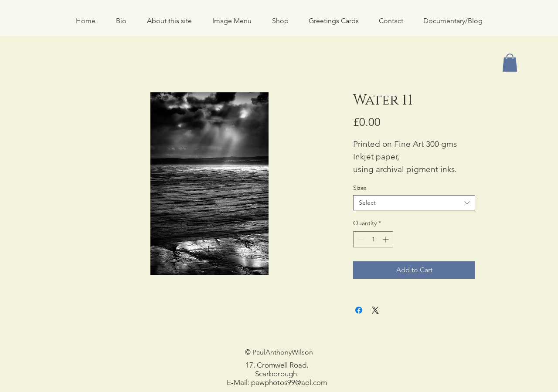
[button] (280, 21)
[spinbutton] (373, 239)
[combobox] (414, 203)
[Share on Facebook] (359, 310)
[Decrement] (360, 239)
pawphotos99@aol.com (289, 382)
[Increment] (386, 239)
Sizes (360, 188)
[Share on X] (375, 310)
